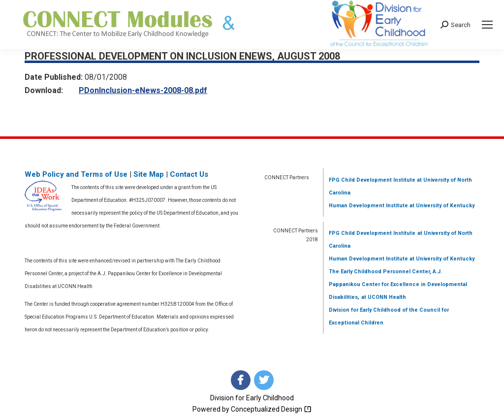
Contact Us (189, 174)
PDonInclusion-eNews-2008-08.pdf (143, 90)
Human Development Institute (368, 206)
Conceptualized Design (271, 409)
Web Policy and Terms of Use (76, 174)
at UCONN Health (384, 297)
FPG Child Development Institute (372, 180)
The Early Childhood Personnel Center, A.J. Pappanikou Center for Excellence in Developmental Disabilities (398, 284)
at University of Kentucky (441, 206)
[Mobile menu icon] (487, 25)
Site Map (149, 174)
